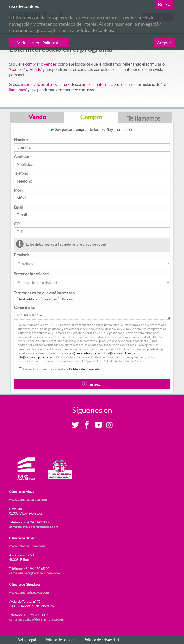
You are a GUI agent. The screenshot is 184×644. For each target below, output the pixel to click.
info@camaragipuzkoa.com (36, 357)
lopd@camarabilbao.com (121, 353)
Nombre (21, 140)
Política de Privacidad (85, 369)
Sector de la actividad (31, 274)
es (160, 4)
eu (168, 4)
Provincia (22, 255)
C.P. (17, 224)
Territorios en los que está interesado (44, 293)
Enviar (92, 384)
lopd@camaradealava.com (85, 353)
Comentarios (25, 307)
